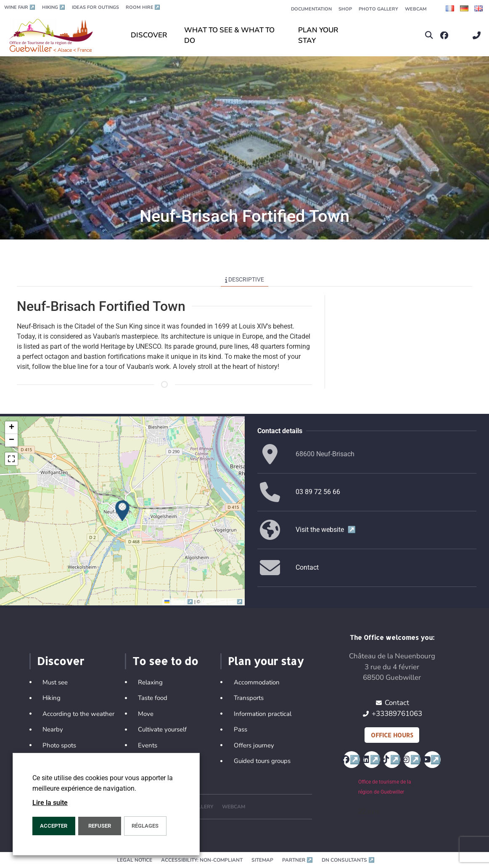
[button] (429, 36)
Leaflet (179, 602)
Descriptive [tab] (245, 279)
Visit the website (326, 530)
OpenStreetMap (222, 602)
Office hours (392, 735)
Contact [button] (307, 567)
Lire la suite (50, 803)
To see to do (165, 661)
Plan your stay (266, 661)
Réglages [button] (145, 826)
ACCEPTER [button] (54, 826)
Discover (61, 661)
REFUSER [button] (100, 826)
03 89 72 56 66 (318, 492)
